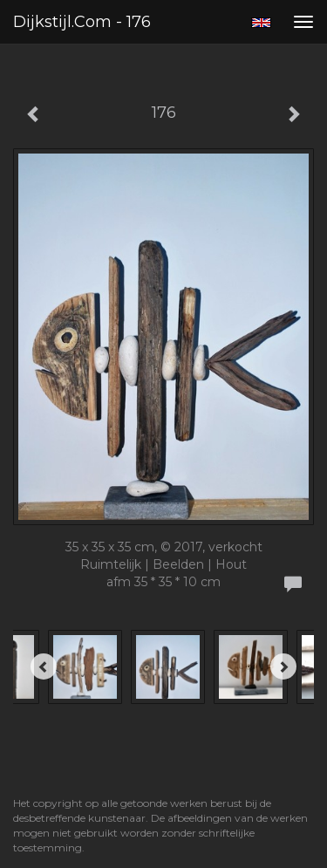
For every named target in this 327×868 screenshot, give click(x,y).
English (261, 23)
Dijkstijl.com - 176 (82, 22)
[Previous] (44, 666)
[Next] (283, 666)
